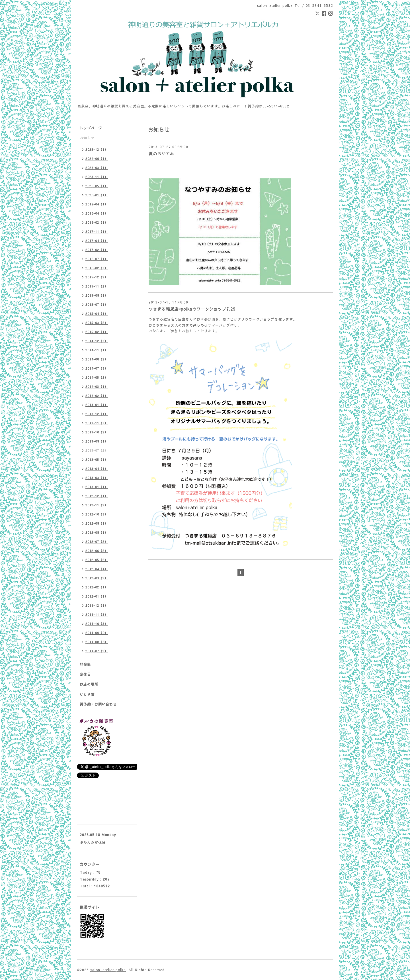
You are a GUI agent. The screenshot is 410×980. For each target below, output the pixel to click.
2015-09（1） (97, 295)
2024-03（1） (97, 168)
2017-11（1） (97, 232)
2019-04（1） (97, 204)
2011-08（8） (97, 642)
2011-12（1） (97, 605)
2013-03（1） (97, 478)
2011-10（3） (97, 624)
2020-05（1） (97, 186)
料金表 (85, 664)
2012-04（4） (97, 569)
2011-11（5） (97, 615)
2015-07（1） (97, 304)
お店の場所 (89, 684)
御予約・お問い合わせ (98, 704)
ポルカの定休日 (93, 842)
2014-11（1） (97, 350)
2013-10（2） (97, 432)
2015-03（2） (97, 323)
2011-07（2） (97, 651)
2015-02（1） (97, 332)
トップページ (91, 128)
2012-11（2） (97, 505)
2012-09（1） (97, 523)
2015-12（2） (97, 277)
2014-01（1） (97, 405)
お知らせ (87, 138)
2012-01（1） (97, 596)
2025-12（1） (97, 149)
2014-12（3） (97, 341)
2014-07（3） (97, 368)
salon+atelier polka (108, 970)
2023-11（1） (97, 177)
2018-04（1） (97, 213)
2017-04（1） (97, 241)
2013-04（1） (97, 469)
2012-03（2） (97, 578)
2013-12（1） (97, 414)
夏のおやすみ (161, 154)
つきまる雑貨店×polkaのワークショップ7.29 (192, 309)
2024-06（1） (97, 159)
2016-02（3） (97, 268)
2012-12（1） (97, 496)
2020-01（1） (97, 195)
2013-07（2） (97, 450)
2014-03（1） (97, 387)
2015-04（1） (97, 314)
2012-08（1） (97, 532)
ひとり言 (87, 694)
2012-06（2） (97, 551)
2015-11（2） (97, 286)
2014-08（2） (97, 359)
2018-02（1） (97, 222)
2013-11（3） (97, 423)
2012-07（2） (97, 542)
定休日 (85, 674)
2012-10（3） (97, 514)
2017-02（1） (97, 250)
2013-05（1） (97, 460)
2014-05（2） (97, 377)
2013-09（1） (97, 441)
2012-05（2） (97, 560)
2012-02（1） (97, 587)
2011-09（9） (97, 633)
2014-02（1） (97, 396)
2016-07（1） (97, 259)
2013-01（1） (97, 487)
